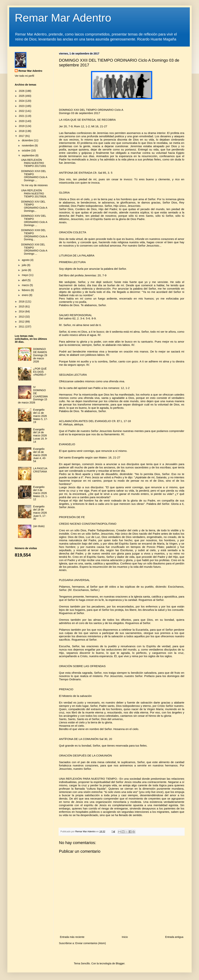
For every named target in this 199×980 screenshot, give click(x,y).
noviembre (28, 146)
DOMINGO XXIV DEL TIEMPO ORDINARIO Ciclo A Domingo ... (34, 220)
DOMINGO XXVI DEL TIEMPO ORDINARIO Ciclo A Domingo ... (34, 176)
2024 (22, 101)
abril (25, 280)
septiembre (28, 155)
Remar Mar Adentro (63, 18)
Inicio (125, 937)
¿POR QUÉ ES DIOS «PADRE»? (40, 372)
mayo (25, 275)
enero (25, 295)
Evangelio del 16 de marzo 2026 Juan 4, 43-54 (40, 455)
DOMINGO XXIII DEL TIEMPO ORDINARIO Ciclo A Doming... (34, 235)
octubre (26, 150)
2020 (22, 121)
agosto (26, 260)
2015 (22, 306)
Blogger (120, 963)
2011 (22, 327)
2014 (22, 311)
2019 (22, 126)
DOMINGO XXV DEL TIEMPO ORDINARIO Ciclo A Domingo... (34, 206)
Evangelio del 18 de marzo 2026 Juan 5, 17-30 (40, 513)
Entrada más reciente (72, 937)
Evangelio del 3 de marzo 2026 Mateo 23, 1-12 (40, 493)
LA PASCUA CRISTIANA (40, 470)
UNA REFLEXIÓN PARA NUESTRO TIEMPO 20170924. (34, 194)
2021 (22, 116)
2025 (22, 96)
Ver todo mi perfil (24, 76)
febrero (26, 290)
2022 (22, 111)
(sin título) (39, 526)
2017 (22, 136)
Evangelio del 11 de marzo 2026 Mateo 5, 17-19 (40, 416)
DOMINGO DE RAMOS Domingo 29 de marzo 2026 (40, 355)
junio (25, 270)
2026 (22, 91)
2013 (22, 317)
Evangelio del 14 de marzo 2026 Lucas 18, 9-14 (40, 436)
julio (24, 265)
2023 (22, 106)
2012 (22, 322)
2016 (22, 302)
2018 (22, 131)
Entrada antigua (174, 937)
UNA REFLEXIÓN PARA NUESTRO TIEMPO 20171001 (34, 163)
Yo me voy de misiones (34, 185)
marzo (26, 285)
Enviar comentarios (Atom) (91, 943)
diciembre (28, 140)
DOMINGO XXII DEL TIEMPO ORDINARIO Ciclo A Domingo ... (34, 249)
